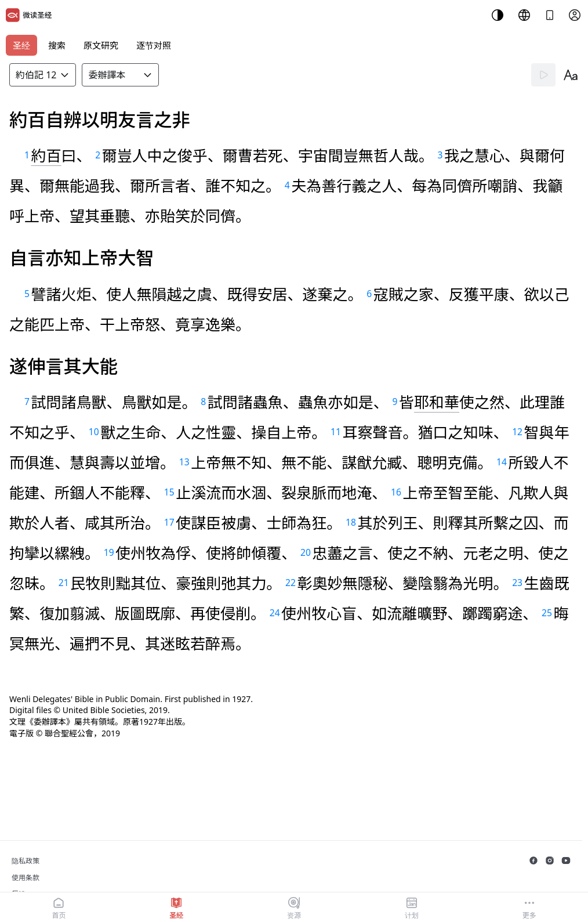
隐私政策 (26, 861)
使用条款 (26, 878)
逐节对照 (154, 45)
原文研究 (101, 45)
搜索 (57, 45)
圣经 (21, 45)
